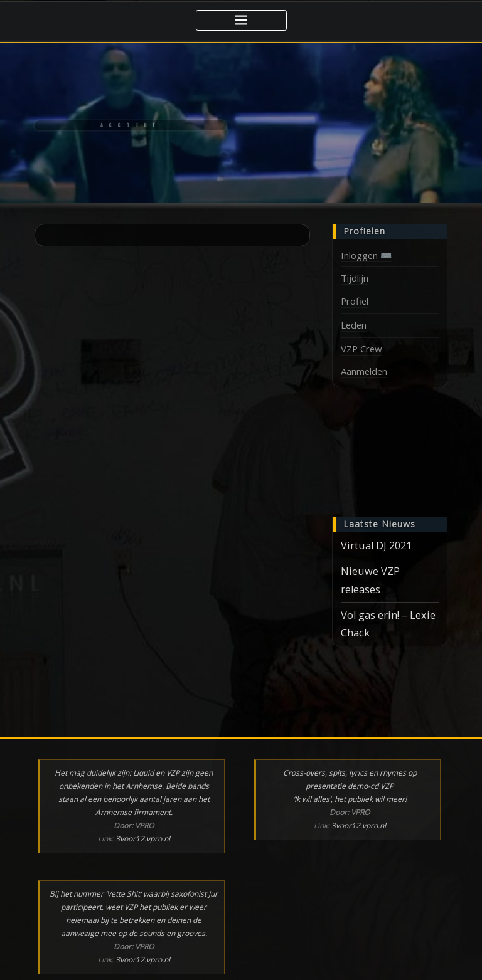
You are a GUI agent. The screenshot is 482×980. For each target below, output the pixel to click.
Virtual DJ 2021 (376, 545)
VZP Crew (361, 349)
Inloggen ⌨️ (367, 255)
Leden (354, 325)
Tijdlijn (355, 278)
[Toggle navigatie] (241, 20)
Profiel (355, 301)
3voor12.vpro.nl (143, 839)
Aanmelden (364, 371)
